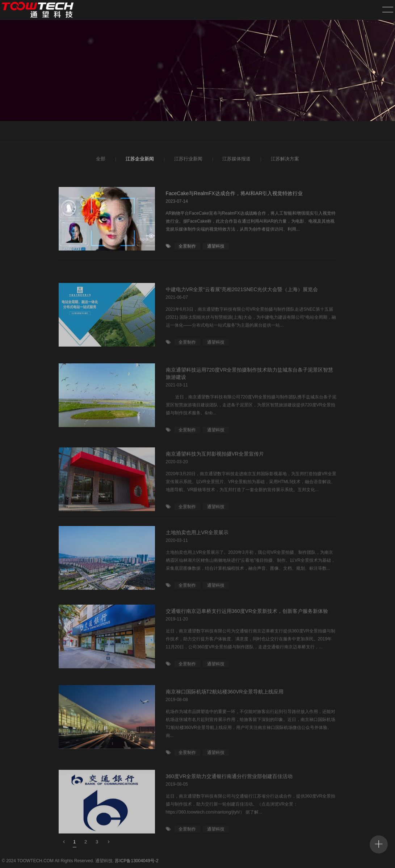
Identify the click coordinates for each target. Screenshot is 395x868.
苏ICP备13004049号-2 (136, 861)
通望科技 (216, 249)
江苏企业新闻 (139, 160)
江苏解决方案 (284, 160)
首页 (314, 132)
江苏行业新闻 (187, 160)
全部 (100, 160)
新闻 (332, 132)
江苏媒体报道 (236, 160)
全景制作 (187, 249)
